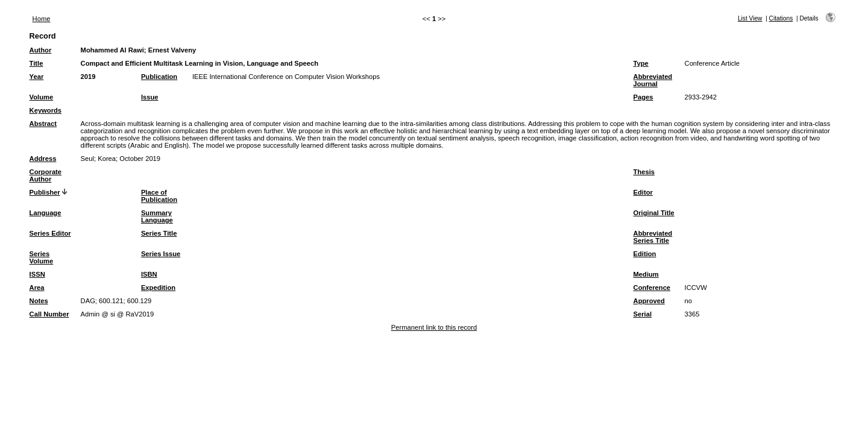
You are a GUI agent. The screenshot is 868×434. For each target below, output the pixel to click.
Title (36, 63)
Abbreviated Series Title (653, 237)
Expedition (158, 288)
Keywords (46, 110)
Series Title (159, 233)
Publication (159, 77)
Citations (781, 18)
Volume (42, 97)
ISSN (37, 274)
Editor (643, 192)
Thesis (644, 172)
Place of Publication (159, 196)
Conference (652, 288)
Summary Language (157, 216)
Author (41, 50)
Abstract (43, 124)
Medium (646, 274)
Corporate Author (46, 175)
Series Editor (50, 233)
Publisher (45, 192)
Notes (39, 301)
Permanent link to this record (434, 327)
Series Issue (161, 254)
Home (42, 19)
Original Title (654, 213)
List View (750, 18)
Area (37, 288)
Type (641, 63)
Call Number (49, 314)
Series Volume (42, 257)
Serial (643, 314)
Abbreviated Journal (653, 80)
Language (46, 213)
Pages (643, 97)
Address (43, 159)
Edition (645, 254)
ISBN (149, 274)
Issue (150, 97)
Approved (649, 301)
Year (37, 77)
